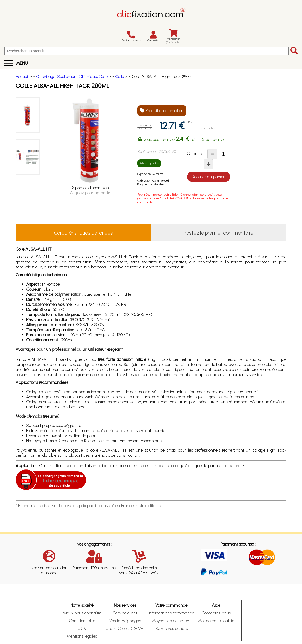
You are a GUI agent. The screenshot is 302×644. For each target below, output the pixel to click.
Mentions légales (82, 636)
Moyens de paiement (171, 621)
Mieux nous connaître (82, 613)
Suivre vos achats (171, 628)
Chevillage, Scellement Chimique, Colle (72, 76)
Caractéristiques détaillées (83, 233)
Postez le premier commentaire (219, 233)
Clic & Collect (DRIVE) (125, 628)
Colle (120, 76)
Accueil (22, 76)
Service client (125, 613)
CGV (82, 628)
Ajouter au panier (209, 177)
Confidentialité (82, 621)
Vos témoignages (125, 621)
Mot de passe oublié (216, 621)
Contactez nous (216, 613)
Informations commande (171, 613)
